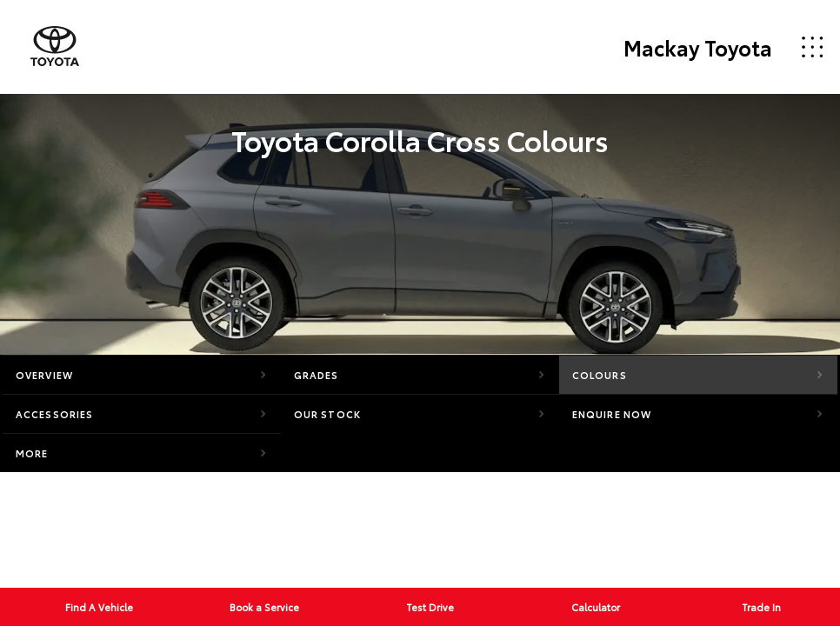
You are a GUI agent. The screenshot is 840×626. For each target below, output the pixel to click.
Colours (600, 375)
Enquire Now (612, 414)
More (32, 453)
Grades (317, 375)
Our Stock (327, 414)
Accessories (54, 414)
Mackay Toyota (698, 47)
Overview (44, 375)
